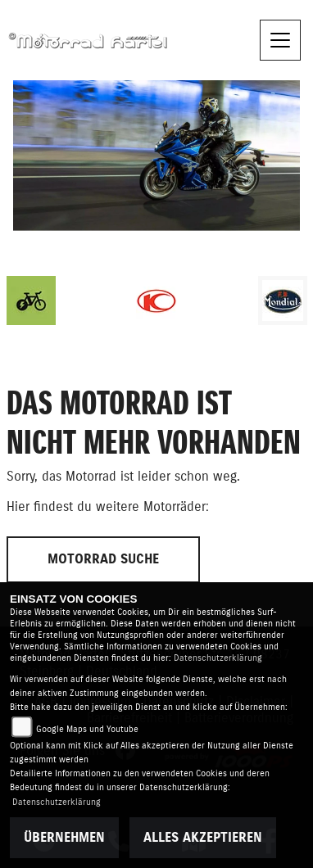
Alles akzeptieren (203, 838)
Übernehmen (64, 838)
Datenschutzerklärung (218, 658)
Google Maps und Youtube (87, 729)
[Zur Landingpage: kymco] (156, 301)
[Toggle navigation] (280, 40)
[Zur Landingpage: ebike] (31, 301)
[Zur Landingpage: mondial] (283, 301)
